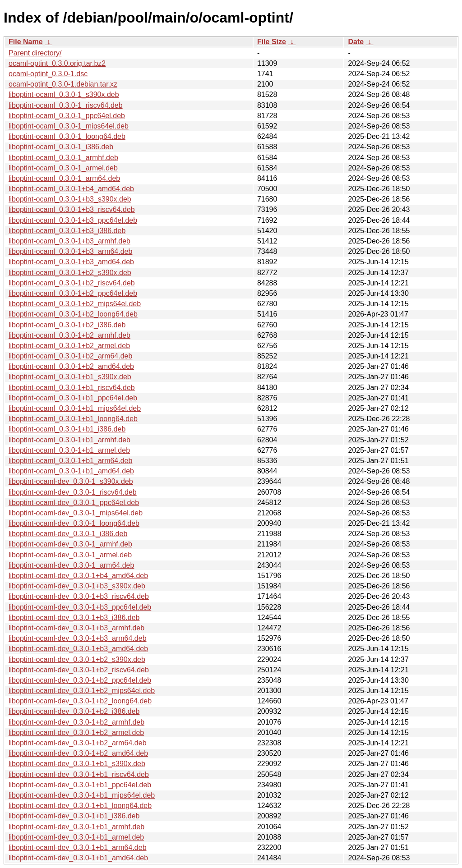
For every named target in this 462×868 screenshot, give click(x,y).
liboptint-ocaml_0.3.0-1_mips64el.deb (69, 126)
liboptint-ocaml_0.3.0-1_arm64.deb (64, 178)
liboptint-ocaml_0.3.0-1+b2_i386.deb (67, 325)
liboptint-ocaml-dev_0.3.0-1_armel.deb (70, 555)
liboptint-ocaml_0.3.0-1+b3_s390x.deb (70, 199)
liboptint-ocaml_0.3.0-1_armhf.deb (63, 158)
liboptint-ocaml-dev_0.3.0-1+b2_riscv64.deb (79, 670)
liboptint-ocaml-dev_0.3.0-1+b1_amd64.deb (78, 858)
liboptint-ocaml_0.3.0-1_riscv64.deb (66, 105)
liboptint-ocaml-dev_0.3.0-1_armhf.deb (70, 544)
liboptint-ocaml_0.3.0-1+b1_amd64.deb (71, 471)
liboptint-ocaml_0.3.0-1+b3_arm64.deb (70, 251)
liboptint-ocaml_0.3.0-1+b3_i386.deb (67, 231)
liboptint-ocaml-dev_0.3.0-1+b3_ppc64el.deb (80, 607)
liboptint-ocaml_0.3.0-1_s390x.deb (64, 94)
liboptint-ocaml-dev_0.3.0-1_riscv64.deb (73, 492)
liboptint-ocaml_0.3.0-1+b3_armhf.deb (69, 241)
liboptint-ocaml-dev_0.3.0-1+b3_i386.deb (74, 618)
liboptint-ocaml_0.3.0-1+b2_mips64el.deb (75, 304)
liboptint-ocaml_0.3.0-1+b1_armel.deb (69, 450)
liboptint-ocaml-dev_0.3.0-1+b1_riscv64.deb (79, 774)
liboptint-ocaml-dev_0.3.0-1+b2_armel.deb (76, 733)
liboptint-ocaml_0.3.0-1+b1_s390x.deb (70, 377)
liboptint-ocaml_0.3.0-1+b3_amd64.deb (71, 262)
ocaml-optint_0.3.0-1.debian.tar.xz (63, 84)
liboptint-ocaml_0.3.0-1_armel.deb (63, 168)
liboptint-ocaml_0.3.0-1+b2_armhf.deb (69, 335)
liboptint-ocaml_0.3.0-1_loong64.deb (67, 136)
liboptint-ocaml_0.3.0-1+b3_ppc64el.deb (73, 220)
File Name (26, 42)
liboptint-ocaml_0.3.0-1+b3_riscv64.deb (72, 209)
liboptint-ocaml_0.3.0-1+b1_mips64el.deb (75, 408)
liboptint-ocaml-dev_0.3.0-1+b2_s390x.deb (77, 659)
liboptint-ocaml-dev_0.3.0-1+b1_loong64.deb (80, 806)
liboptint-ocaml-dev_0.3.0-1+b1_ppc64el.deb (80, 785)
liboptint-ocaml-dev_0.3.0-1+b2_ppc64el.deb (80, 680)
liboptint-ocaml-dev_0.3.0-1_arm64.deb (71, 565)
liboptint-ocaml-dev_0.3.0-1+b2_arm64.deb (78, 743)
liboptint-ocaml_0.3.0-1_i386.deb (61, 147)
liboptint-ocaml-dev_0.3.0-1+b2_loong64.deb (80, 701)
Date (356, 42)
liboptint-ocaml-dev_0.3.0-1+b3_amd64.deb (78, 649)
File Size (272, 42)
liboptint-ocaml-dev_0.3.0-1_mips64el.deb (76, 513)
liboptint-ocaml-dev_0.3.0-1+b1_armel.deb (76, 837)
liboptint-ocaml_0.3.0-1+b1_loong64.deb (73, 419)
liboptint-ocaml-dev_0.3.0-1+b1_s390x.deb (77, 764)
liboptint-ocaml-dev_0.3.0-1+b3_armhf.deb (76, 628)
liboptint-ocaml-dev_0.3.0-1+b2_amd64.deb (78, 753)
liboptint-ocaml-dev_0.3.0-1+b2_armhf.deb (76, 722)
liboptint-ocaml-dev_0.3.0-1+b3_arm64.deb (78, 638)
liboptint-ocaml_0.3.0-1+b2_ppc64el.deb (73, 293)
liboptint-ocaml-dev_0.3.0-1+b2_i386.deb (74, 711)
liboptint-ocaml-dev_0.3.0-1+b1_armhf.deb (76, 827)
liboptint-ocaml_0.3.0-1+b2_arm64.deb (70, 356)
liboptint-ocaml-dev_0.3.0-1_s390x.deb (71, 481)
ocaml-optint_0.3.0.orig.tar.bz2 (57, 63)
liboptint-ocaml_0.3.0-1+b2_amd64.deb (71, 366)
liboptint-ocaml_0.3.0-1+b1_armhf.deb (69, 440)
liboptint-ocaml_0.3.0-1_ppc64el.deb (67, 116)
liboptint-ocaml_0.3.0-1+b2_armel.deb (69, 346)
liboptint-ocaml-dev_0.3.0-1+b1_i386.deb (74, 816)
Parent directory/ (35, 53)
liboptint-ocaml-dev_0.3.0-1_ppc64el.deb (74, 503)
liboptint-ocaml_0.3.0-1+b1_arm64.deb (70, 461)
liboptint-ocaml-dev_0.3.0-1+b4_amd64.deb (78, 576)
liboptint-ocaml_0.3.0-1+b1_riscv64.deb (72, 388)
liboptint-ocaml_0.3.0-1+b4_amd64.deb (71, 189)
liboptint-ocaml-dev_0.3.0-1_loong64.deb (74, 523)
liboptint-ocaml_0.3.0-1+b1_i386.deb (67, 429)
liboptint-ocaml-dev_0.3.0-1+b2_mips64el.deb (82, 691)
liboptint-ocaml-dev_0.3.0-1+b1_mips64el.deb (82, 795)
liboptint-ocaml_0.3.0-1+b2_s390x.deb (70, 273)
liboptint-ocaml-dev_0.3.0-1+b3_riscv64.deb (79, 596)
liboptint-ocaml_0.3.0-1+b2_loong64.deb (73, 314)
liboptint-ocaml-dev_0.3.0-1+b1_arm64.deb (78, 847)
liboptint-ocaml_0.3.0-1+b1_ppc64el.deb (73, 398)
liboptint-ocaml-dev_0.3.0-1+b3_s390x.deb (77, 586)
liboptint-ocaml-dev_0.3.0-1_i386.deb (68, 534)
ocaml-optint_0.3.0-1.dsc (48, 74)
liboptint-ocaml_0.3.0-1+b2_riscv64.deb (72, 283)
